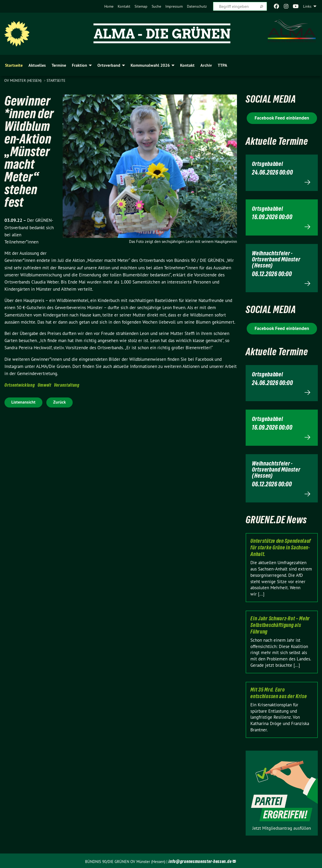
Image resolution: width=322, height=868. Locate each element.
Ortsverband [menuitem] (109, 65)
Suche (156, 6)
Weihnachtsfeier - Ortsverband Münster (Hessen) (277, 259)
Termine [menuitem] (59, 65)
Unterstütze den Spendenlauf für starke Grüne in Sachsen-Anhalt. (281, 546)
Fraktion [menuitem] (80, 65)
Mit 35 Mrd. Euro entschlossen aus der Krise (279, 692)
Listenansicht (23, 402)
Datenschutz (197, 6)
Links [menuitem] (307, 6)
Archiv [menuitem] (206, 65)
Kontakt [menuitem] (187, 65)
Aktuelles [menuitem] (37, 65)
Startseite (56, 80)
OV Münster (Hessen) (23, 80)
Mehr (282, 182)
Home (109, 6)
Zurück (60, 402)
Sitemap (141, 6)
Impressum (174, 6)
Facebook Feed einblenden (282, 118)
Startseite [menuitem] (14, 65)
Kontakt (124, 6)
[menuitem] (109, 6)
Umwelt (44, 385)
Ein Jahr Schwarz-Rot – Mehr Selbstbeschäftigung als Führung (280, 624)
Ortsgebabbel (268, 164)
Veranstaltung (67, 385)
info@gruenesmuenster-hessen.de (200, 860)
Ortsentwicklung (20, 385)
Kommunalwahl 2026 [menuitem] (150, 65)
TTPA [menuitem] (222, 65)
